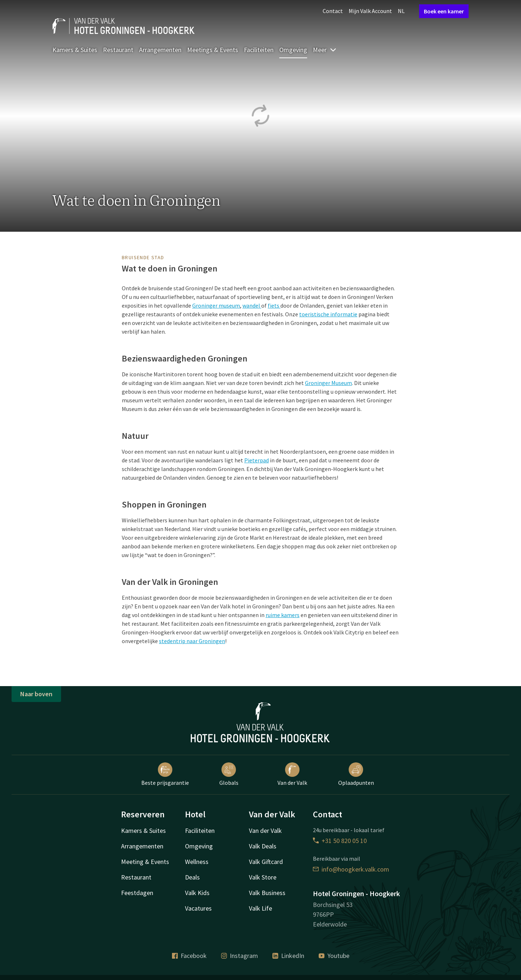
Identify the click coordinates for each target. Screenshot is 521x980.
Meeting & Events (145, 862)
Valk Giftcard (266, 862)
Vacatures (198, 908)
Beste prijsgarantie (165, 774)
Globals (229, 774)
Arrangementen (160, 50)
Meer (325, 50)
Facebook (189, 956)
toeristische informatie (328, 314)
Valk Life (260, 908)
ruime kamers (283, 615)
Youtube (334, 956)
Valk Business (267, 893)
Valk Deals (263, 846)
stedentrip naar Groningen (192, 641)
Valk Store (263, 877)
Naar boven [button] (36, 694)
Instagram (240, 956)
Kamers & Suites (75, 50)
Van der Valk (292, 774)
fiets (274, 305)
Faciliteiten (259, 50)
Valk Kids (197, 893)
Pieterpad (257, 460)
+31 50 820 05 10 (340, 841)
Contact (333, 11)
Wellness (197, 862)
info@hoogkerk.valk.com (351, 869)
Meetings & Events (213, 50)
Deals (192, 877)
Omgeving (293, 50)
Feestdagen (137, 893)
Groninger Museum (328, 383)
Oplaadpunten (356, 774)
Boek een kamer (444, 11)
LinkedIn (288, 956)
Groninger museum (216, 305)
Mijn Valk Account (370, 11)
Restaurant (118, 50)
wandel (252, 305)
